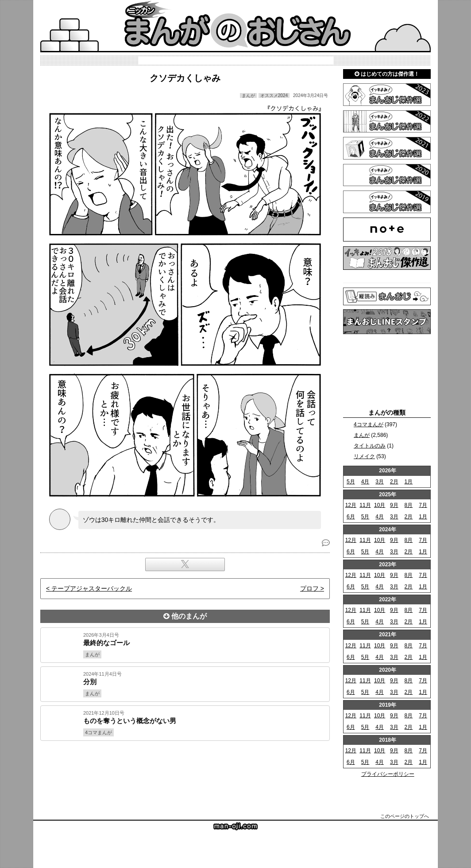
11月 (365, 505)
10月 (380, 505)
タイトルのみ (370, 446)
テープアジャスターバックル (92, 588)
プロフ (309, 588)
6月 (351, 517)
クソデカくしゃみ (185, 78)
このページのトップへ (405, 816)
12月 (351, 505)
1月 (409, 482)
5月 (351, 482)
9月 (394, 505)
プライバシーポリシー (388, 774)
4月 (365, 482)
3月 (380, 482)
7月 (423, 505)
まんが (362, 435)
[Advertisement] (185, 771)
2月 (394, 482)
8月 (409, 505)
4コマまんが (369, 424)
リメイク (364, 456)
